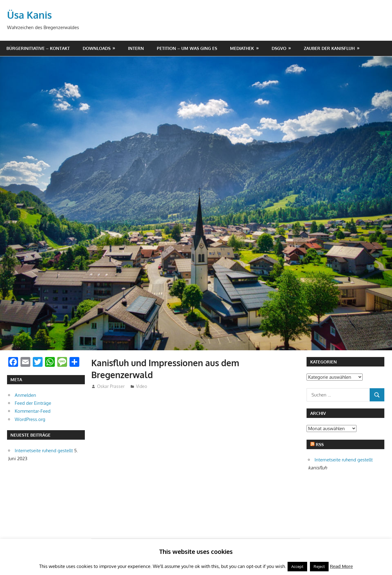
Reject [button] (319, 566)
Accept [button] (297, 566)
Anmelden (25, 395)
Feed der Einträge (33, 403)
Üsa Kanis (29, 15)
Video (141, 386)
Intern (136, 48)
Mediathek (242, 48)
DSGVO (279, 48)
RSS (320, 444)
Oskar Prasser (111, 386)
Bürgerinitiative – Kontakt (38, 48)
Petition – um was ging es (187, 48)
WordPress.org (30, 419)
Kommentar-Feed (33, 411)
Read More (341, 566)
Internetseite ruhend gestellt (44, 451)
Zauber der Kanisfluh (329, 48)
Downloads (97, 48)
